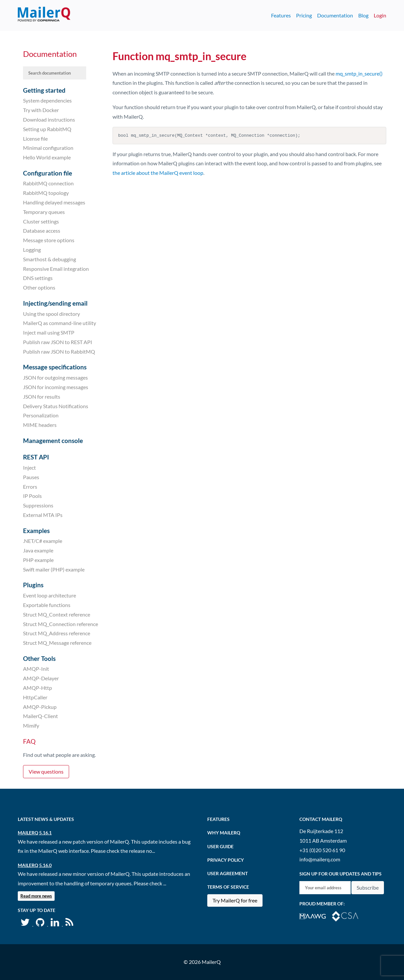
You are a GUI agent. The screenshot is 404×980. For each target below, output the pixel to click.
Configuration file (48, 173)
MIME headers (40, 425)
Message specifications (55, 367)
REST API (36, 457)
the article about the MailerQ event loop (158, 173)
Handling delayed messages (54, 202)
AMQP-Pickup (40, 706)
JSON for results (42, 397)
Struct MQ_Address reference (57, 633)
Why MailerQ (224, 833)
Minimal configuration (48, 148)
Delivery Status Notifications (56, 406)
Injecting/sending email (55, 303)
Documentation (335, 15)
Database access (42, 231)
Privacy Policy (226, 860)
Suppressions (38, 505)
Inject (29, 467)
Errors (30, 486)
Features (281, 15)
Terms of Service (228, 887)
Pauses (31, 477)
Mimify (31, 725)
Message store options (49, 240)
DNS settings (38, 278)
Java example (38, 550)
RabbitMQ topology (46, 193)
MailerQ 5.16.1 (35, 833)
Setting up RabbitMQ (47, 129)
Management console (53, 441)
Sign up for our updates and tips (341, 874)
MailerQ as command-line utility (60, 323)
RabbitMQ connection (48, 183)
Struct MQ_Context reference (57, 614)
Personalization (41, 415)
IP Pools (32, 496)
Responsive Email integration (56, 268)
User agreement (227, 873)
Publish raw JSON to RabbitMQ (59, 351)
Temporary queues (44, 212)
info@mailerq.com (320, 859)
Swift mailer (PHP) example (54, 569)
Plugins (33, 585)
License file (35, 138)
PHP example (38, 560)
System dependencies (47, 100)
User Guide (220, 846)
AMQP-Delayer (41, 678)
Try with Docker (41, 110)
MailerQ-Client (40, 716)
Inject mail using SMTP (49, 332)
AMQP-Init (36, 669)
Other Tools (39, 658)
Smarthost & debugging (50, 259)
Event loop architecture (50, 595)
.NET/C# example (43, 541)
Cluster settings (41, 221)
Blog (363, 15)
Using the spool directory (51, 313)
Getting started (44, 90)
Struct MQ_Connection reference (61, 624)
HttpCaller (35, 697)
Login (380, 15)
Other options (39, 287)
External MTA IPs (43, 515)
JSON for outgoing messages (55, 377)
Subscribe (368, 887)
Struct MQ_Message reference (57, 643)
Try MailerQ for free (235, 900)
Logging (32, 250)
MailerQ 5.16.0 (35, 865)
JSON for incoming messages (56, 387)
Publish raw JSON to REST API (58, 342)
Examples (36, 531)
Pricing (304, 15)
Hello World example (47, 157)
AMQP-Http (38, 688)
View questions (46, 771)
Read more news (36, 896)
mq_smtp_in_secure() (359, 73)
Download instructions (49, 119)
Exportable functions (47, 605)
